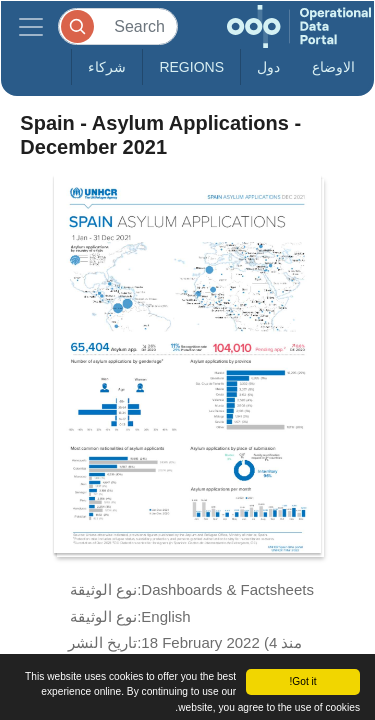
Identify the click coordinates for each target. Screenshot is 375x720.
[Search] (118, 26)
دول (268, 67)
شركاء (107, 67)
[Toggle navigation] (31, 26)
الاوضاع (333, 67)
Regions (191, 67)
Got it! (302, 681)
